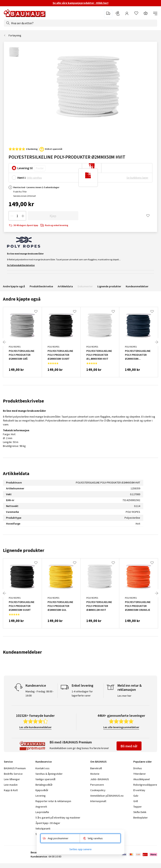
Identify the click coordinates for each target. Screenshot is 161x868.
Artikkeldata (65, 286)
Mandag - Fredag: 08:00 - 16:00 (40, 693)
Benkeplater (141, 818)
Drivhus (138, 768)
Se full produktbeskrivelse (21, 265)
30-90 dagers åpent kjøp (23, 225)
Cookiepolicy (98, 790)
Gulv (136, 796)
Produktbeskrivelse (41, 286)
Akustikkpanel (142, 779)
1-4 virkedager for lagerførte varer (82, 693)
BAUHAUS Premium (15, 768)
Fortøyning (15, 35)
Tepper (138, 807)
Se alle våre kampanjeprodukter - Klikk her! (80, 3)
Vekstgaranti (43, 828)
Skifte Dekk (140, 812)
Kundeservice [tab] (44, 762)
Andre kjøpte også (14, 286)
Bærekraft (96, 768)
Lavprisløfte (42, 812)
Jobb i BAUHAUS (100, 779)
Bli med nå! (129, 746)
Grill (136, 801)
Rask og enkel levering (54, 225)
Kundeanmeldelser (137, 286)
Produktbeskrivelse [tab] (23, 401)
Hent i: (22, 178)
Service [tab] (8, 762)
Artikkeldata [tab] (16, 473)
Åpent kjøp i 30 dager (48, 823)
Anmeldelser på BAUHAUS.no (107, 796)
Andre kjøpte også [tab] (22, 299)
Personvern (97, 785)
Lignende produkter (109, 286)
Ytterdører (140, 774)
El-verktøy (139, 790)
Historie (95, 774)
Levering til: (25, 168)
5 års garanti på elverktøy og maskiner (58, 818)
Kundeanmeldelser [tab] (22, 652)
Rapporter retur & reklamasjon (53, 801)
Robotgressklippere (145, 785)
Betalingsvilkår (44, 785)
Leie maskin (11, 785)
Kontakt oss (42, 768)
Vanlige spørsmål (45, 779)
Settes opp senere (80, 849)
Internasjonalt (98, 801)
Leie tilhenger (12, 779)
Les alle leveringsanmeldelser (121, 727)
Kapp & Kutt (11, 790)
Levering (41, 796)
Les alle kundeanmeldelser (35, 727)
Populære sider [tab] (142, 762)
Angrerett (41, 807)
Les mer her (124, 696)
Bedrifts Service (13, 774)
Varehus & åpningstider (49, 774)
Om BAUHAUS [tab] (98, 762)
